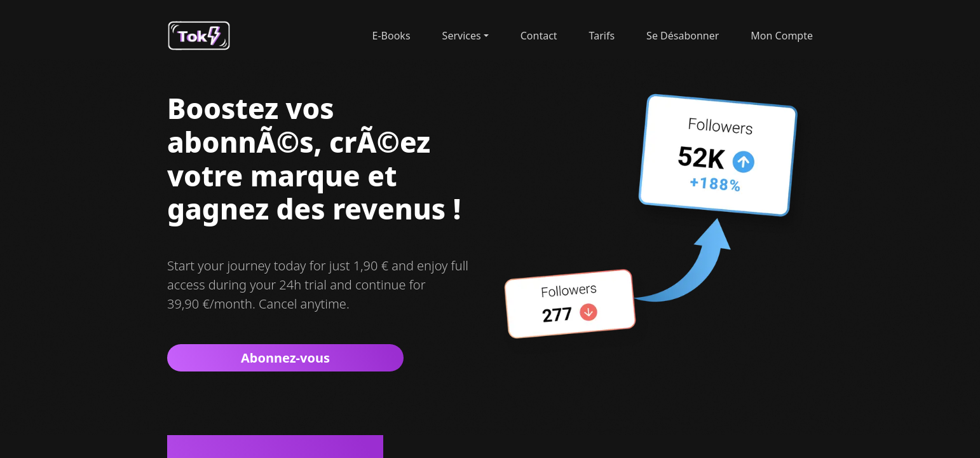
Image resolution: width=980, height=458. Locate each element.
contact (539, 36)
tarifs (602, 36)
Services (462, 36)
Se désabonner (683, 36)
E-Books (391, 36)
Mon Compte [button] (782, 36)
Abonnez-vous (285, 358)
